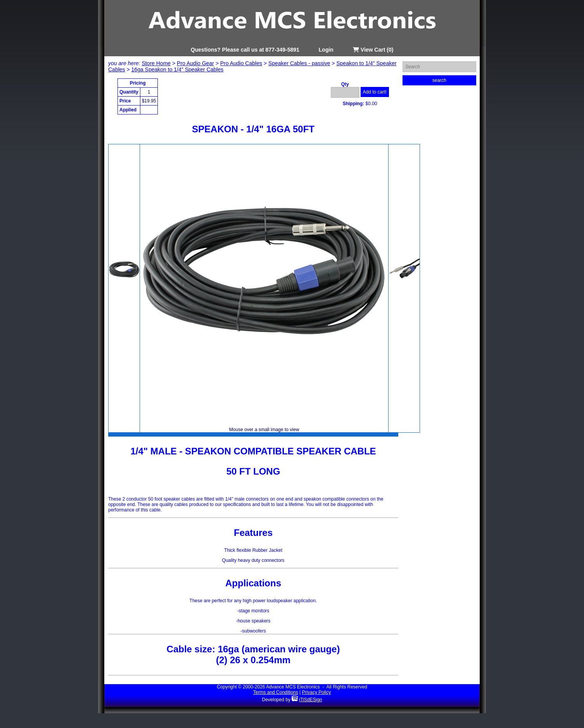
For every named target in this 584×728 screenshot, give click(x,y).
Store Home (156, 63)
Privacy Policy (317, 692)
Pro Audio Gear (195, 63)
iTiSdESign (311, 700)
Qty (345, 84)
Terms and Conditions (276, 692)
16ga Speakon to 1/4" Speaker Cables (178, 69)
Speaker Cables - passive (299, 63)
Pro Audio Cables (241, 63)
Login (326, 50)
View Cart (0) (373, 50)
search (439, 80)
